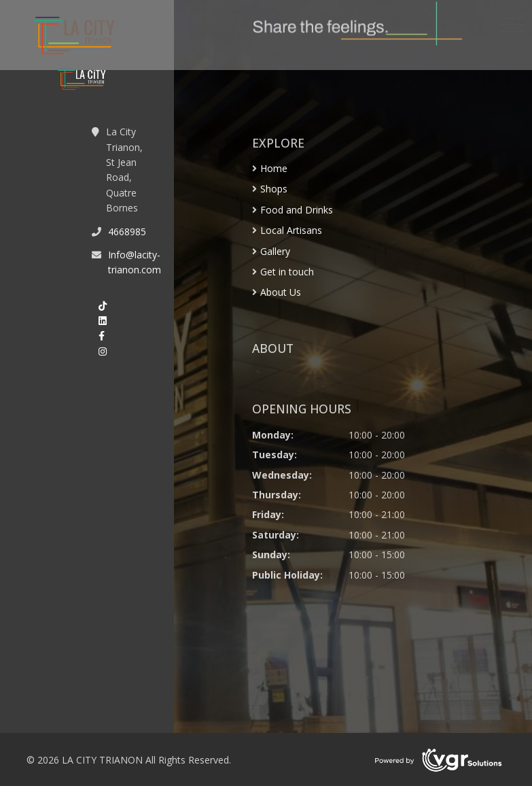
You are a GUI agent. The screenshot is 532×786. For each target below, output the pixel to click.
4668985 (127, 232)
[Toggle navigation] (513, 25)
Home (274, 168)
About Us (281, 292)
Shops (274, 189)
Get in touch (287, 272)
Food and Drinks (297, 210)
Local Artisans (291, 230)
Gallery (275, 251)
